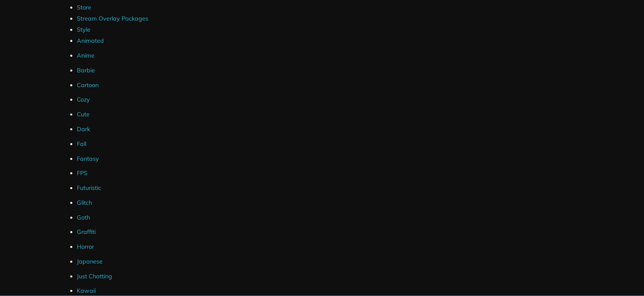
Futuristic (89, 188)
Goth (83, 217)
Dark (83, 129)
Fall (82, 144)
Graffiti (86, 232)
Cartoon (88, 85)
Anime (86, 55)
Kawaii (86, 291)
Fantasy (88, 159)
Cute (83, 114)
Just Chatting (94, 276)
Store (84, 7)
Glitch (84, 203)
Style (84, 30)
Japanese (90, 261)
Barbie (86, 70)
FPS (82, 173)
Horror (85, 247)
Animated (90, 41)
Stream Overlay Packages (113, 18)
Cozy (83, 99)
